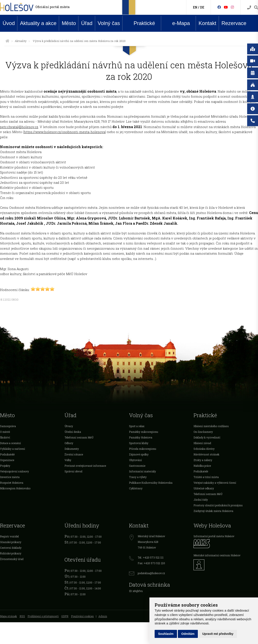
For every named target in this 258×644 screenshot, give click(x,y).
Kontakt (207, 23)
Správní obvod (73, 471)
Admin (103, 616)
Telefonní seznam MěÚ (79, 437)
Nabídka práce (202, 466)
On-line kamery (203, 432)
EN (195, 7)
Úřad (87, 23)
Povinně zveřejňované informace (85, 466)
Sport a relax (137, 426)
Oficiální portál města (52, 7)
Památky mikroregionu (144, 432)
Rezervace (234, 23)
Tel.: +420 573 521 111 (151, 557)
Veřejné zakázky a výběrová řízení (215, 483)
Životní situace (74, 454)
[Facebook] (219, 7)
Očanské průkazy (11, 542)
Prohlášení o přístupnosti (43, 616)
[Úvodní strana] (7, 41)
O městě (5, 432)
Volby (68, 460)
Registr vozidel (9, 536)
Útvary (69, 426)
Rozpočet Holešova (12, 483)
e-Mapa (178, 23)
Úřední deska (73, 432)
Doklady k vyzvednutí (207, 437)
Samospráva (8, 426)
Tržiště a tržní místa (206, 477)
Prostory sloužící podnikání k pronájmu (218, 505)
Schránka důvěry (204, 449)
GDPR (65, 616)
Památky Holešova (141, 437)
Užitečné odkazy (204, 488)
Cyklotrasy (136, 488)
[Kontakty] (249, 8)
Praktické (141, 23)
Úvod (9, 23)
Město (69, 23)
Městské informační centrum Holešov (217, 555)
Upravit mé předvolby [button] (218, 634)
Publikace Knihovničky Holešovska (151, 483)
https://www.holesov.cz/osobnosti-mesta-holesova (64, 132)
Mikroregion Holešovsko (15, 488)
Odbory (69, 443)
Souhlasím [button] (166, 634)
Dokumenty (72, 449)
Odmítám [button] (188, 634)
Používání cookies (82, 616)
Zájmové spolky (139, 454)
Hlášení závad (202, 443)
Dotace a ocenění (10, 443)
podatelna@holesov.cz (151, 573)
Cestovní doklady (11, 548)
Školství (5, 437)
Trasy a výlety (138, 477)
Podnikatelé (7, 454)
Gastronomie (137, 466)
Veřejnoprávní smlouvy (14, 471)
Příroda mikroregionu (143, 449)
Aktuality (21, 41)
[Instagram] (232, 7)
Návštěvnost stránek (206, 454)
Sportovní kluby (139, 443)
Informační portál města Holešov (214, 536)
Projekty (5, 466)
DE (202, 7)
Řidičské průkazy (11, 553)
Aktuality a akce (38, 23)
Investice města (10, 477)
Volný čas (109, 23)
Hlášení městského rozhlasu (211, 426)
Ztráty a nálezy (203, 460)
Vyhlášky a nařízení (12, 449)
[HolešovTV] (226, 7)
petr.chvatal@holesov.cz (19, 127)
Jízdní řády (201, 500)
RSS (22, 616)
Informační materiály (142, 471)
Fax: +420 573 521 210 (151, 563)
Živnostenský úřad (12, 559)
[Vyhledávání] (256, 8)
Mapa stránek (8, 616)
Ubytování (135, 460)
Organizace (7, 460)
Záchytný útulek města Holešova (213, 511)
